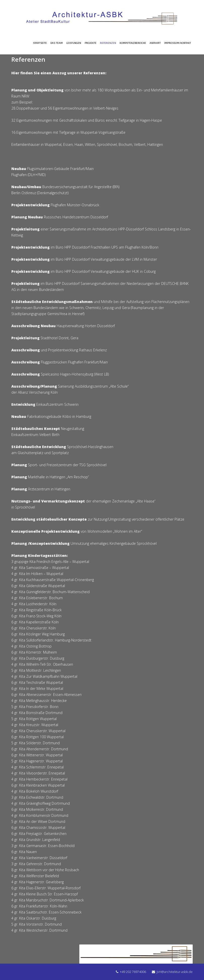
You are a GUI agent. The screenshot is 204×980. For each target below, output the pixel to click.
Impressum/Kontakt (178, 43)
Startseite (40, 43)
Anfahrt (155, 43)
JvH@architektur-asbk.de (175, 972)
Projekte (91, 43)
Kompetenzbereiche (133, 43)
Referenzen (108, 43)
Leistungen (74, 43)
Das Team (57, 43)
